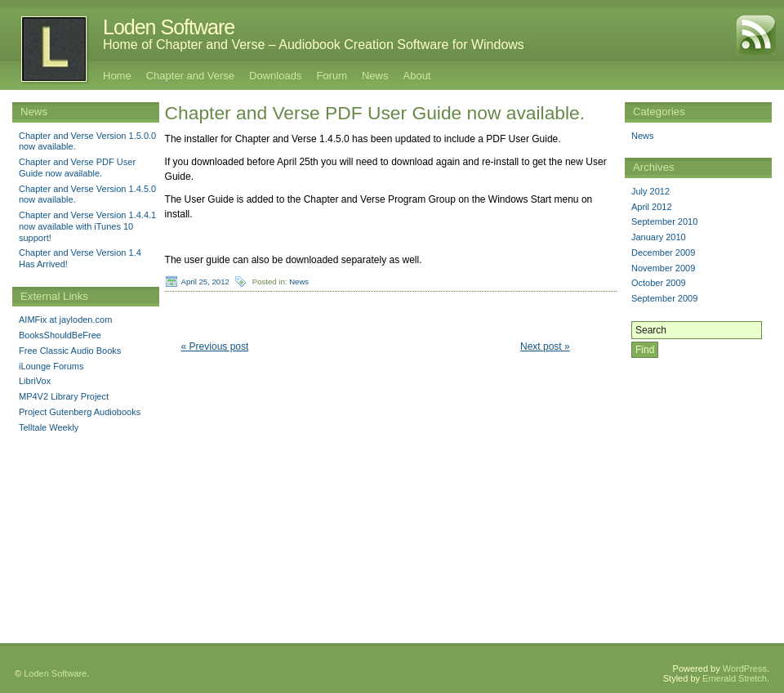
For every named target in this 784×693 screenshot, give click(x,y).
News (375, 76)
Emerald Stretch (735, 666)
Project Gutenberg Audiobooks (80, 412)
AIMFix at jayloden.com (65, 320)
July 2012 (650, 191)
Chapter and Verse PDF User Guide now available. (77, 168)
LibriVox (35, 381)
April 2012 (652, 207)
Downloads (275, 76)
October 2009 (659, 283)
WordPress (745, 656)
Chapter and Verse (190, 76)
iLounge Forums (51, 366)
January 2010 (659, 237)
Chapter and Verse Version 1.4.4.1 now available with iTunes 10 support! (87, 226)
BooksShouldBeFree (60, 335)
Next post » (545, 346)
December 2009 (663, 253)
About (417, 76)
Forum (332, 76)
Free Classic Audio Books (70, 351)
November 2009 (663, 268)
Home (117, 76)
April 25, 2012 (205, 282)
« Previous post (215, 346)
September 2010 (664, 221)
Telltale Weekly (49, 427)
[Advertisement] (86, 550)
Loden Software (169, 27)
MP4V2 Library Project (64, 396)
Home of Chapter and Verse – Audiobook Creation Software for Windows (314, 45)
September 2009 (664, 298)
